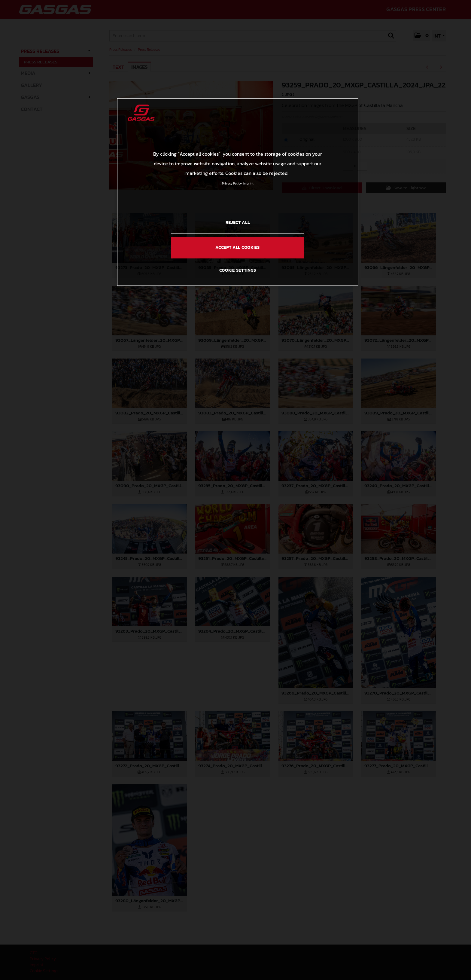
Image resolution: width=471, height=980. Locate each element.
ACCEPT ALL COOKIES (238, 247)
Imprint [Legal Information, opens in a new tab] (248, 183)
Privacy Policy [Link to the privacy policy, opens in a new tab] (232, 183)
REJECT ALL (238, 223)
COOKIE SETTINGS (238, 270)
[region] (238, 192)
